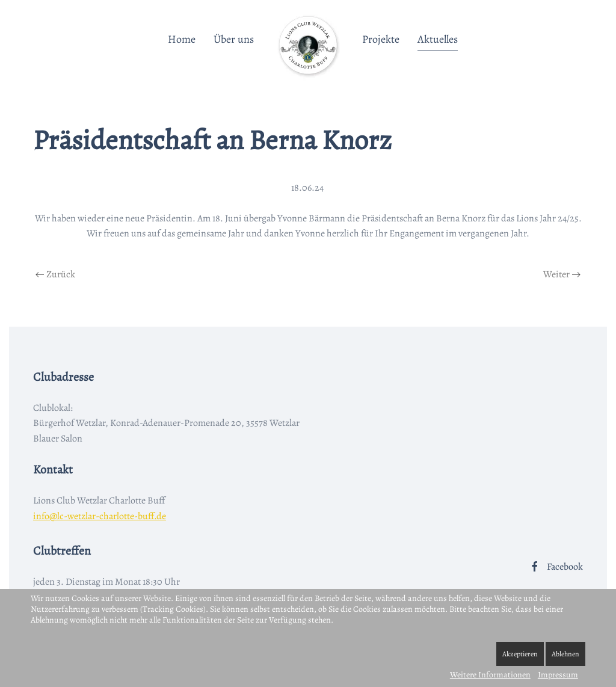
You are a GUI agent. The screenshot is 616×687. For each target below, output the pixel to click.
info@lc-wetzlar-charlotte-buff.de (100, 516)
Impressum (558, 675)
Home (182, 39)
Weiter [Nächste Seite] (562, 274)
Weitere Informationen (490, 675)
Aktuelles (438, 39)
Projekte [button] (381, 39)
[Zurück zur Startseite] (308, 45)
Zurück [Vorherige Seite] (55, 274)
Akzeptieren (520, 654)
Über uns (234, 39)
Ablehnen (565, 654)
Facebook (556, 567)
